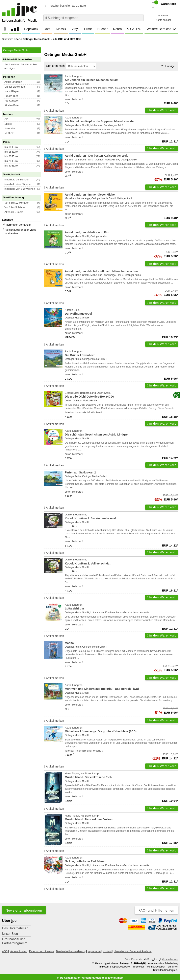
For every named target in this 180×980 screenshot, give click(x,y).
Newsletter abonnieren (24, 910)
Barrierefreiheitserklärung (71, 951)
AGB (5, 951)
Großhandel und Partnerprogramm (15, 941)
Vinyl (75, 29)
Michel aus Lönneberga (103, 125)
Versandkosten (18, 951)
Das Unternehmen (15, 928)
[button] (23, 66)
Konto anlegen (164, 20)
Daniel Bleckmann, (121, 517)
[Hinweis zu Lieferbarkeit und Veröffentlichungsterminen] (83, 99)
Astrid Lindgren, (121, 78)
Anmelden (164, 16)
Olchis (68, 401)
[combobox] (94, 18)
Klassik (61, 29)
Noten (117, 29)
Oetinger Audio (129, 160)
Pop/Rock (31, 29)
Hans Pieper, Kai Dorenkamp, (121, 818)
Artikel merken (54, 111)
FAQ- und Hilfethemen (156, 910)
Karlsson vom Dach (75, 160)
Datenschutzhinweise (42, 951)
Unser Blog (10, 934)
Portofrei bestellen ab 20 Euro (65, 6)
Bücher (102, 29)
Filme (88, 29)
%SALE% (134, 29)
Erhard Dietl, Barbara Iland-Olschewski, (121, 395)
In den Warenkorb (162, 110)
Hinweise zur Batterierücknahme (133, 951)
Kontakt (107, 951)
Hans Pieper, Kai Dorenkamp (121, 776)
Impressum (94, 951)
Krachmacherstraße (139, 612)
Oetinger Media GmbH (77, 84)
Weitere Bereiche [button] (161, 29)
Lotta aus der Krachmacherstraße (109, 612)
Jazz (47, 29)
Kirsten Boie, (121, 312)
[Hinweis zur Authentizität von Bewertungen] (76, 526)
